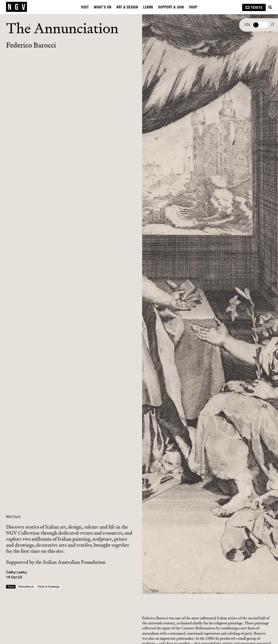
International (26, 587)
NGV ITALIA (13, 517)
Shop (193, 7)
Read (11, 587)
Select (260, 25)
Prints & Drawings (49, 587)
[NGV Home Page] (17, 7)
